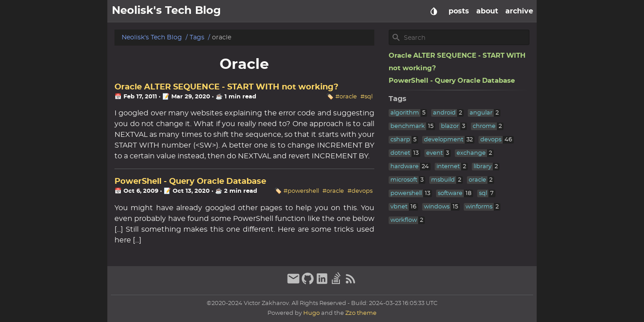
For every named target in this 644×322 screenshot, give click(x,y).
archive (519, 11)
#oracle (346, 97)
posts (459, 11)
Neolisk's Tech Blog (152, 37)
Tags (197, 37)
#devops (360, 191)
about (487, 11)
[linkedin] (322, 283)
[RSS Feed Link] (351, 283)
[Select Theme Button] (434, 11)
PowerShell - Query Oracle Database (190, 182)
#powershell (301, 191)
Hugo (311, 313)
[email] (293, 283)
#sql (366, 97)
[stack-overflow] (336, 283)
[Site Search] (466, 38)
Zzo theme (361, 313)
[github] (308, 283)
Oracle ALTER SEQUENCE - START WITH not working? (227, 87)
